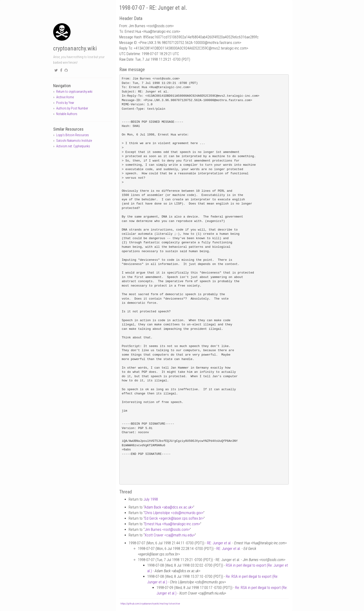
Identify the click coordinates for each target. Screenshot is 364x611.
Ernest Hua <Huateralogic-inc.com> (172, 524)
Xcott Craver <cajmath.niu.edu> (170, 535)
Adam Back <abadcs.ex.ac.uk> (169, 507)
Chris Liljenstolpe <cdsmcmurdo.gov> (174, 513)
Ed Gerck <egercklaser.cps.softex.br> (174, 518)
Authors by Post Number (72, 108)
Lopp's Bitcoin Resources (73, 135)
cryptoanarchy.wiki (75, 48)
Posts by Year (65, 103)
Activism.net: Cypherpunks (73, 146)
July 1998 (151, 499)
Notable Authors (67, 114)
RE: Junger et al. (219, 543)
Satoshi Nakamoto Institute (74, 141)
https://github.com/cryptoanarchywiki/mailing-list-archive (150, 604)
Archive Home (65, 97)
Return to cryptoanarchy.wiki (74, 92)
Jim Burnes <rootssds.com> (167, 530)
